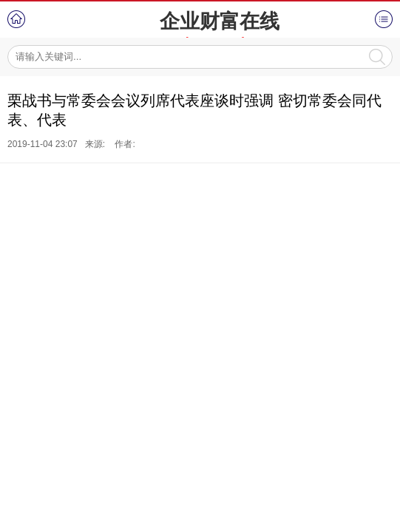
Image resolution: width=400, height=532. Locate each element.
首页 (16, 19)
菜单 (384, 19)
